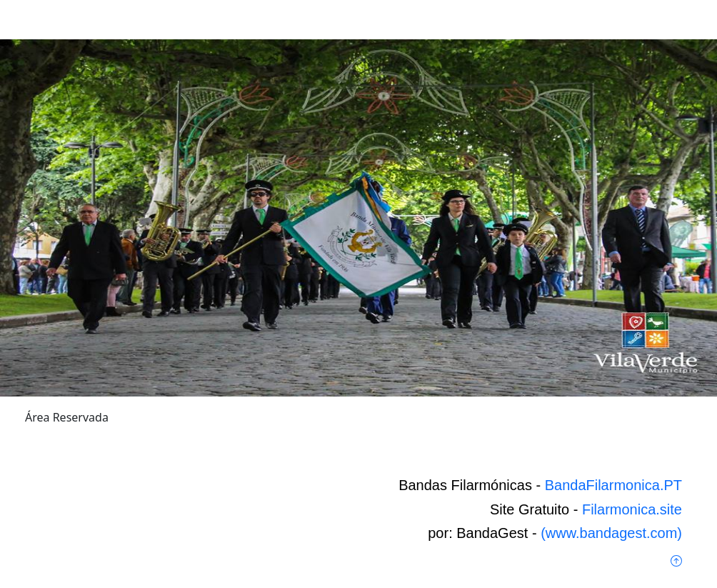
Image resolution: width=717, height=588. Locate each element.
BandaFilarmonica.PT (613, 485)
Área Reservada (67, 417)
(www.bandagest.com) (611, 533)
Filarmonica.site (632, 509)
